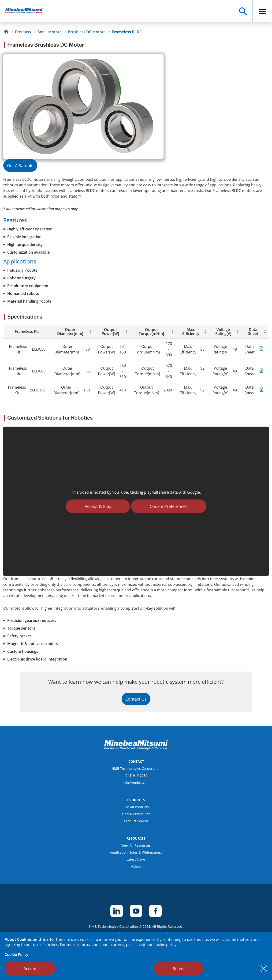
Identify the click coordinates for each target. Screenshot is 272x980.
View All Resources (136, 845)
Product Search (136, 821)
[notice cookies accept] (264, 969)
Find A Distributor (136, 814)
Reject (179, 969)
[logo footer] (136, 748)
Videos (136, 866)
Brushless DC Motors (87, 32)
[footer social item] (117, 911)
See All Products (136, 807)
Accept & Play (98, 506)
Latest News (136, 859)
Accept (30, 969)
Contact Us (136, 699)
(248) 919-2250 (136, 775)
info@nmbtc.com (136, 783)
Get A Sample (20, 165)
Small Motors (50, 32)
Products (23, 32)
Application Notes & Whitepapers (136, 852)
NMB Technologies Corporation (136, 768)
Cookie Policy (17, 954)
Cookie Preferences (169, 506)
